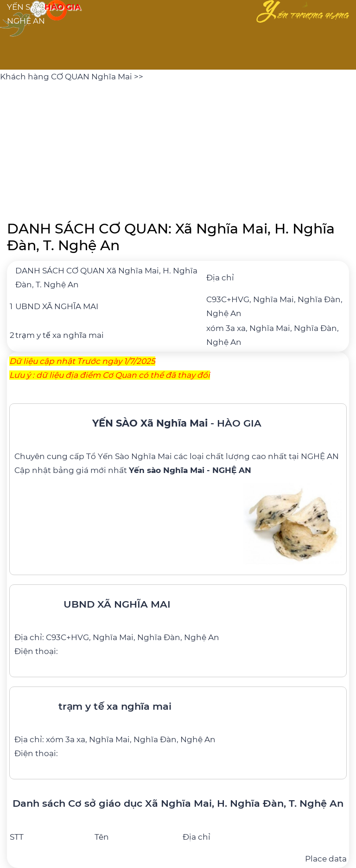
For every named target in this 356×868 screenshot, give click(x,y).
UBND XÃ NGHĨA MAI (57, 306)
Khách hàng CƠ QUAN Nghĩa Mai (67, 77)
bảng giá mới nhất (152, 470)
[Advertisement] (178, 149)
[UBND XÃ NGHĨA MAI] (178, 624)
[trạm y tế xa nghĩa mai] (178, 726)
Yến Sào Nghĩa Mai (135, 456)
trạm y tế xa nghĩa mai (60, 335)
